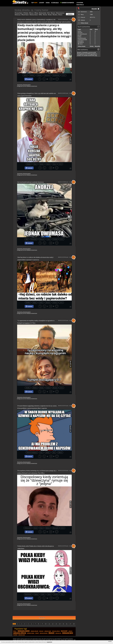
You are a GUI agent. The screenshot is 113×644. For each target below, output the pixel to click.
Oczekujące (55, 3)
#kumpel (55, 388)
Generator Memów (67, 3)
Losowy (42, 3)
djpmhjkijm (94, 54)
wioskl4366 (91, 55)
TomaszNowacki (83, 34)
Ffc (82, 55)
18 (74, 624)
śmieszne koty (68, 633)
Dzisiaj (92, 46)
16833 (91, 12)
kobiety (15, 631)
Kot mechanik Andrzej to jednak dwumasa (31, 182)
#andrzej (55, 239)
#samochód (34, 239)
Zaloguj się (20, 86)
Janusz (81, 44)
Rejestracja (80, 5)
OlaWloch (81, 42)
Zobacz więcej (84, 23)
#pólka (43, 594)
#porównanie (28, 594)
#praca (25, 75)
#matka (41, 164)
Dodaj (48, 3)
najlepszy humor (31, 633)
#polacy (36, 594)
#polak (49, 594)
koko (80, 31)
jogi (96, 55)
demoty (51, 633)
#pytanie (48, 302)
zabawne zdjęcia (20, 633)
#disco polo (55, 528)
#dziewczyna (28, 528)
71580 (91, 15)
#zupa (35, 164)
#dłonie (60, 453)
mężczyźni (64, 631)
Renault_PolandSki (83, 53)
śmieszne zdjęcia (56, 631)
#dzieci (35, 302)
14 (60, 624)
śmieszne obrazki (44, 633)
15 (63, 624)
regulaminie (49, 642)
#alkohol (35, 388)
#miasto (55, 302)
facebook (15, 635)
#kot (27, 239)
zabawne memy (48, 631)
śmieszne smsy (22, 635)
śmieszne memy (24, 631)
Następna (42, 618)
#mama (29, 164)
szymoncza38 (92, 53)
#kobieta (32, 75)
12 (53, 624)
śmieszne (41, 631)
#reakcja (56, 594)
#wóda (41, 302)
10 (46, 624)
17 (70, 624)
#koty (49, 239)
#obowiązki (47, 75)
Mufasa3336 (81, 54)
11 (49, 624)
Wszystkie (97, 46)
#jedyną (48, 528)
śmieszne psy (58, 633)
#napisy (48, 453)
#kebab (48, 164)
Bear (80, 37)
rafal (80, 35)
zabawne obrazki (34, 631)
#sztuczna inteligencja (32, 453)
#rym (42, 528)
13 (56, 624)
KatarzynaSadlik (83, 40)
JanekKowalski (82, 38)
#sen (41, 453)
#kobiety (39, 75)
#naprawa (42, 239)
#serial (35, 528)
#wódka (28, 302)
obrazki (37, 633)
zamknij (110, 641)
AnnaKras (81, 41)
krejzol (81, 33)
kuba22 (79, 55)
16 (67, 624)
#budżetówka (56, 75)
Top (34, 3)
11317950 (87, 54)
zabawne (70, 631)
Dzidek (86, 55)
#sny (54, 453)
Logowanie (80, 3)
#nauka (48, 388)
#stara (55, 164)
